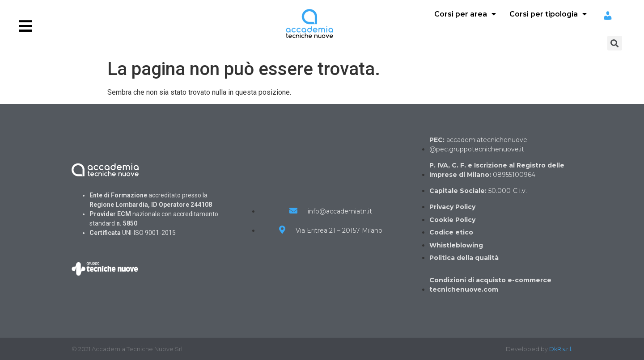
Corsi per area (465, 14)
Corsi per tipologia (548, 14)
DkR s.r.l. (561, 349)
